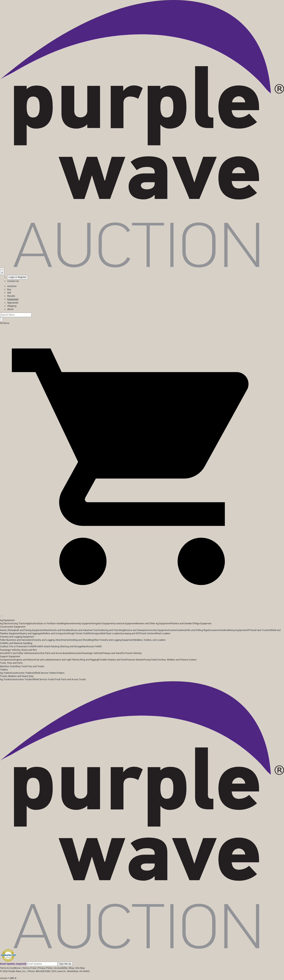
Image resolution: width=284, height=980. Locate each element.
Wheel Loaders (163, 633)
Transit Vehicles (133, 653)
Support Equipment (10, 656)
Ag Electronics (8, 623)
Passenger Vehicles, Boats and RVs (18, 650)
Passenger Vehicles (92, 653)
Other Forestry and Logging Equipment (113, 640)
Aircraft (4, 653)
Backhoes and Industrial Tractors (85, 630)
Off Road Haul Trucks (258, 630)
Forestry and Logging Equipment (17, 637)
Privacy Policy (45, 968)
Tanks (154, 660)
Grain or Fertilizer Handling (52, 623)
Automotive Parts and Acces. (48, 653)
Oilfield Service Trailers (45, 673)
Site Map (80, 968)
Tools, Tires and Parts (11, 663)
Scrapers (96, 633)
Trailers (4, 670)
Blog (71, 968)
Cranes (172, 630)
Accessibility (61, 968)
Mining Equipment (237, 630)
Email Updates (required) (13, 964)
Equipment (13, 299)
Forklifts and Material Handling (16, 643)
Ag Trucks (5, 679)
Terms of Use (29, 968)
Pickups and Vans (112, 653)
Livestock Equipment (125, 623)
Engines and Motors (25, 660)
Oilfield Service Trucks (43, 679)
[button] (142, 608)
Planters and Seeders (182, 623)
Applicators (32, 623)
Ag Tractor (20, 623)
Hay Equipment (85, 623)
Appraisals (13, 303)
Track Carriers (148, 633)
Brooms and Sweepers (136, 630)
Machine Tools (8, 666)
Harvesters (71, 623)
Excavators (214, 630)
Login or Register (18, 277)
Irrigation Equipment (104, 623)
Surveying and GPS (130, 633)
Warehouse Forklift (92, 646)
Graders (224, 630)
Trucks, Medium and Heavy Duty (17, 676)
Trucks (82, 679)
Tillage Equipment (202, 623)
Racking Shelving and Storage (67, 646)
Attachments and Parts (55, 630)
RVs (123, 653)
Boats (66, 653)
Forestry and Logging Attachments (51, 640)
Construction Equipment (13, 627)
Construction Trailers (22, 673)
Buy (9, 289)
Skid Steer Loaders (111, 633)
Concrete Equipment (158, 630)
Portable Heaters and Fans (112, 660)
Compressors (7, 660)
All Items (5, 323)
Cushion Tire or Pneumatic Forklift (18, 646)
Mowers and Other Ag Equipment (153, 623)
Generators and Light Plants (64, 660)
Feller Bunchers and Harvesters (16, 640)
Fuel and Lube (42, 660)
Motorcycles (75, 653)
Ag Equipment (7, 620)
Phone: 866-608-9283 (39, 971)
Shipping (12, 306)
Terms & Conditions (10, 968)
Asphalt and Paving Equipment (27, 630)
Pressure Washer (135, 660)
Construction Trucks (21, 679)
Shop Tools (21, 666)
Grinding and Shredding (81, 640)
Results (11, 296)
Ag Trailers (6, 673)
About (10, 309)
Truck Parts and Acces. (67, 679)
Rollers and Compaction (55, 633)
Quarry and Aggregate (32, 633)
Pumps (147, 660)
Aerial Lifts (6, 630)
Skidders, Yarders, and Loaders (150, 640)
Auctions (12, 286)
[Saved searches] (2, 271)
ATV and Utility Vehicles (20, 653)
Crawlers (181, 630)
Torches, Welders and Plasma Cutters (177, 660)
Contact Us (13, 281)
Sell (9, 293)
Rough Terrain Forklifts (80, 633)
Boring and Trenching (113, 630)
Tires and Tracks (36, 666)
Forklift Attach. (43, 646)
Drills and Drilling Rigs (197, 630)
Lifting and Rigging (88, 660)
